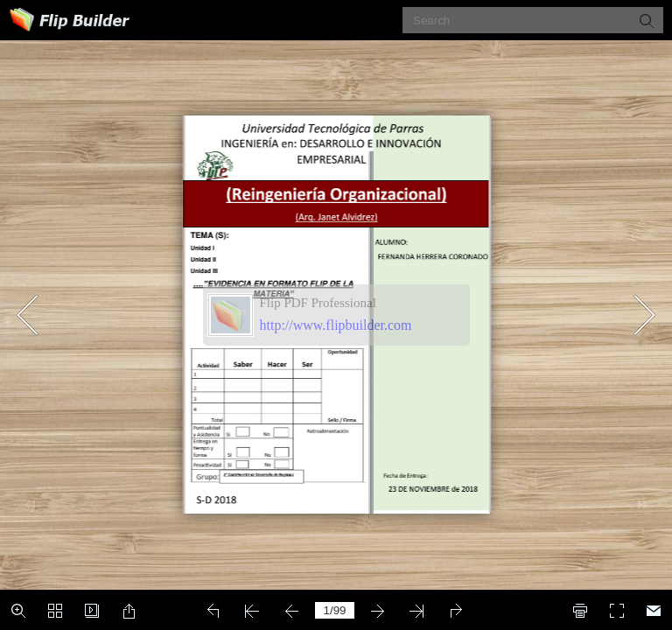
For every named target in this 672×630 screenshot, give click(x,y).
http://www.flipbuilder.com (336, 325)
